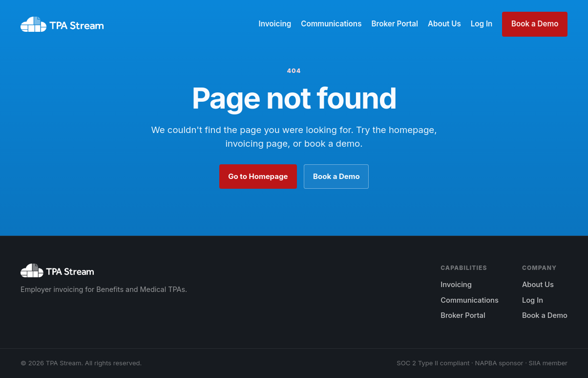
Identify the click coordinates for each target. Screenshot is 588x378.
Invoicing (275, 24)
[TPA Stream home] (62, 24)
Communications (331, 24)
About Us (444, 24)
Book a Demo (535, 24)
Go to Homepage (258, 176)
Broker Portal (394, 24)
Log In (482, 24)
